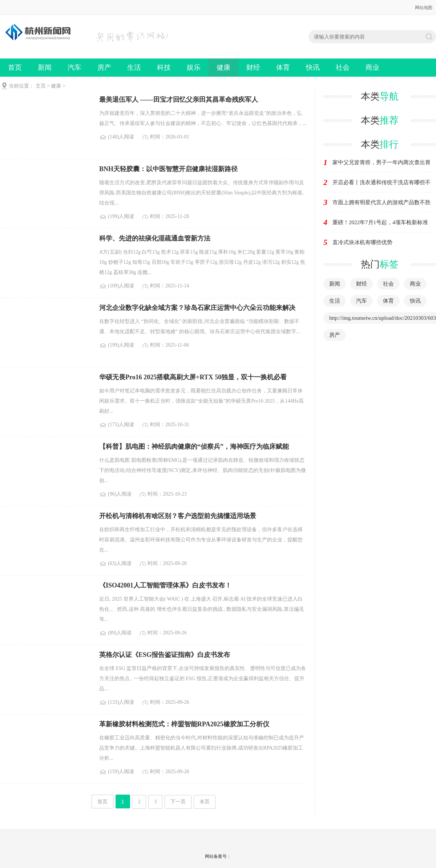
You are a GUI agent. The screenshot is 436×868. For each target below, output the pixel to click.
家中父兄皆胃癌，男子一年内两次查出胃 (381, 162)
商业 (372, 67)
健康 (223, 67)
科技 (164, 67)
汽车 (74, 67)
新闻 (45, 67)
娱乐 (194, 67)
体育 (283, 67)
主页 (41, 86)
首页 (15, 67)
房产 (104, 67)
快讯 (313, 67)
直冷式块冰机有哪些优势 (362, 242)
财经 (253, 67)
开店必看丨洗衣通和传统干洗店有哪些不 (381, 182)
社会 (343, 67)
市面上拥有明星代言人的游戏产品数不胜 (381, 202)
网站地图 (424, 8)
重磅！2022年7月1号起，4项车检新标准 (380, 222)
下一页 (178, 802)
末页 (205, 802)
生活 (134, 67)
